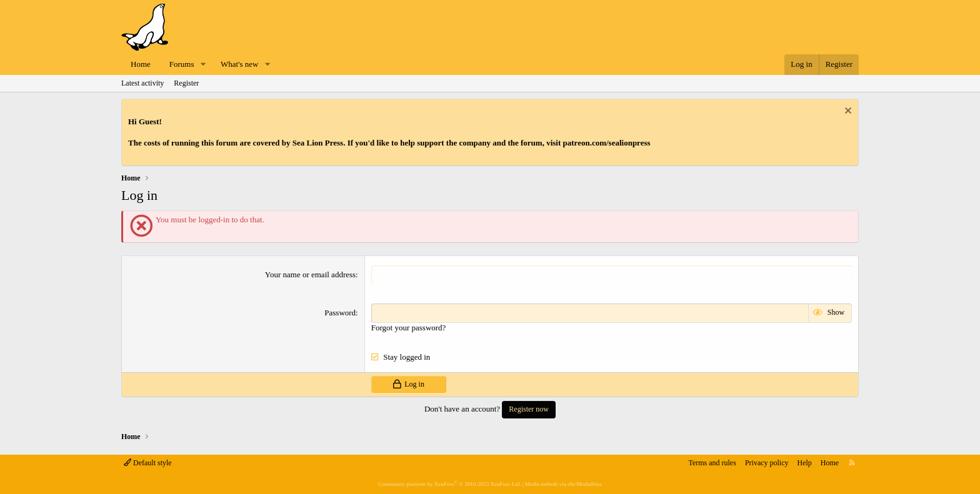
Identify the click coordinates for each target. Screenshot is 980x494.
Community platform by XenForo (449, 484)
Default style (148, 463)
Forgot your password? (409, 328)
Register (186, 83)
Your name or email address (310, 274)
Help (805, 463)
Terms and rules (712, 463)
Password (340, 313)
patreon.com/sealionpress (607, 143)
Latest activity (142, 83)
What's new (239, 64)
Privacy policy (767, 463)
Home (141, 64)
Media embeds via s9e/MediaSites (563, 484)
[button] (203, 65)
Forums (182, 64)
